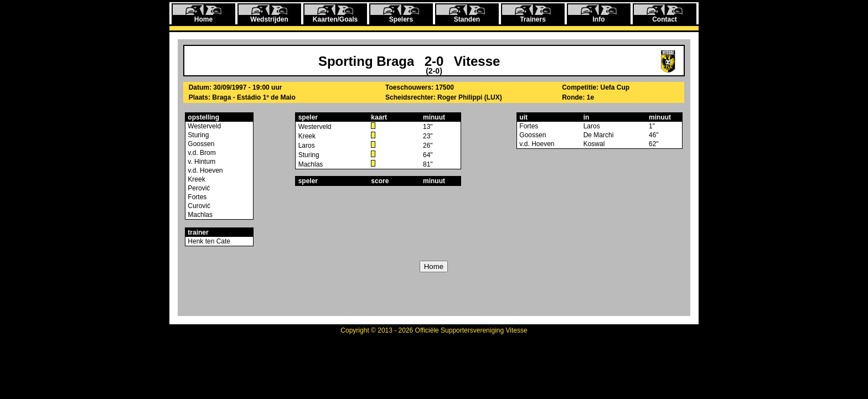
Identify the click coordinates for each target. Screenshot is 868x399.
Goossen (200, 144)
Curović (198, 206)
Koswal (594, 144)
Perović (198, 188)
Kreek (196, 179)
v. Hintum (201, 162)
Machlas (199, 215)
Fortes (196, 197)
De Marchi (599, 135)
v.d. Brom (201, 153)
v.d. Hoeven (204, 170)
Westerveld (203, 126)
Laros (307, 146)
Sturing (197, 135)
